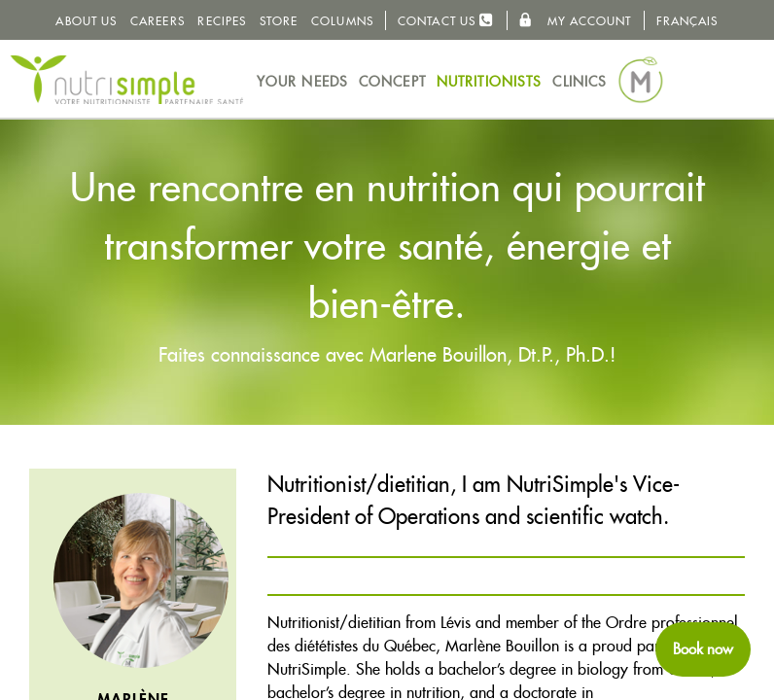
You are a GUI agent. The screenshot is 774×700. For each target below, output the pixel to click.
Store (279, 21)
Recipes (222, 21)
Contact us (446, 20)
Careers (158, 21)
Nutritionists (489, 82)
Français (687, 21)
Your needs (302, 82)
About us (86, 21)
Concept (392, 82)
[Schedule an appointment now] (703, 649)
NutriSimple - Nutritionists (126, 80)
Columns (342, 21)
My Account (575, 20)
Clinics (580, 82)
